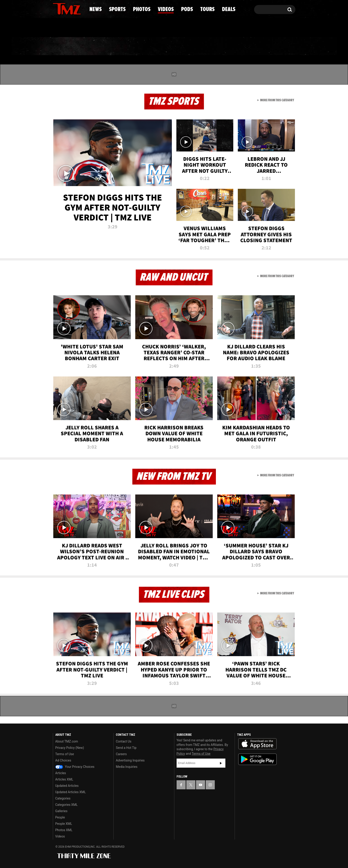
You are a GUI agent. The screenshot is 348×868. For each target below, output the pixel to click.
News (64, 46)
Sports (99, 46)
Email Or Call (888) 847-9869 (105, 28)
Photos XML (64, 830)
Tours (242, 46)
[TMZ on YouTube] (201, 785)
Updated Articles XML (71, 792)
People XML (64, 824)
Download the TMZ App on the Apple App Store (257, 744)
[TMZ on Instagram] (80, 8)
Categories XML (67, 805)
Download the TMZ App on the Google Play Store (257, 759)
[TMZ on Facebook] (57, 8)
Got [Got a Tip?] (67, 28)
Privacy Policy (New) (70, 748)
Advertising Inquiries (130, 760)
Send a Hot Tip (126, 748)
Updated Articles (67, 786)
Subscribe (221, 763)
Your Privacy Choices (75, 767)
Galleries (61, 811)
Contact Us (124, 741)
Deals (276, 46)
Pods (209, 46)
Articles (61, 773)
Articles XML (64, 779)
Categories (63, 798)
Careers (121, 754)
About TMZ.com (67, 741)
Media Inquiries (127, 767)
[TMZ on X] (63, 8)
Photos (137, 46)
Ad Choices (63, 760)
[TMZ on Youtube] (71, 8)
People (60, 817)
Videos (175, 46)
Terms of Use (65, 754)
